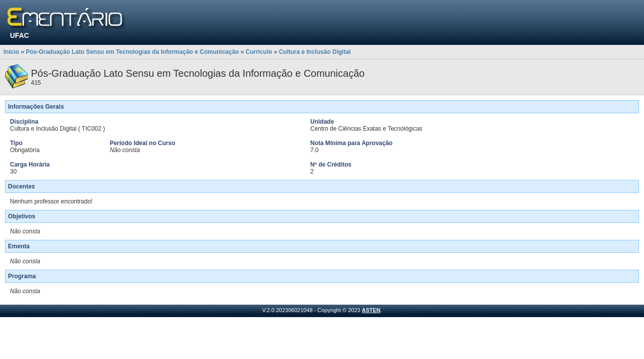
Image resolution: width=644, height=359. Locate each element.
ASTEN (371, 310)
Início (11, 52)
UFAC (19, 35)
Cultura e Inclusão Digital (315, 52)
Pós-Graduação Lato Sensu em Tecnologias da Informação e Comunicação (132, 52)
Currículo (259, 52)
